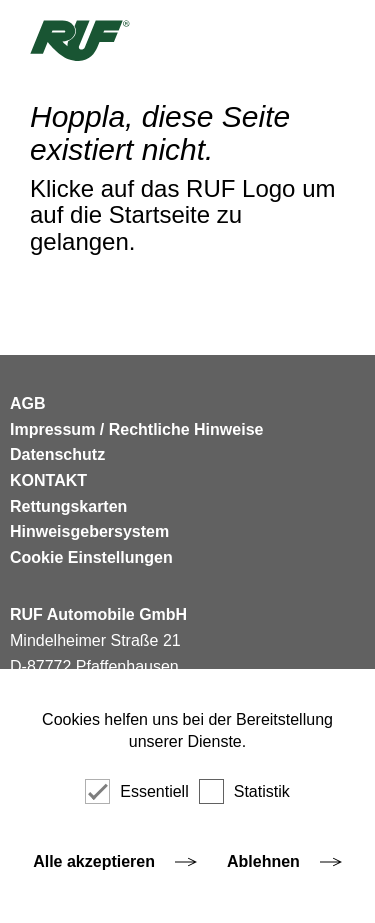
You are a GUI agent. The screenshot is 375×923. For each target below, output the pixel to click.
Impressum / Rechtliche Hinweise (136, 429)
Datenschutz (57, 454)
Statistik (244, 791)
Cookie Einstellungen (91, 557)
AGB (28, 403)
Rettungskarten (68, 506)
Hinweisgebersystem (89, 531)
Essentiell (136, 791)
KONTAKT (48, 480)
